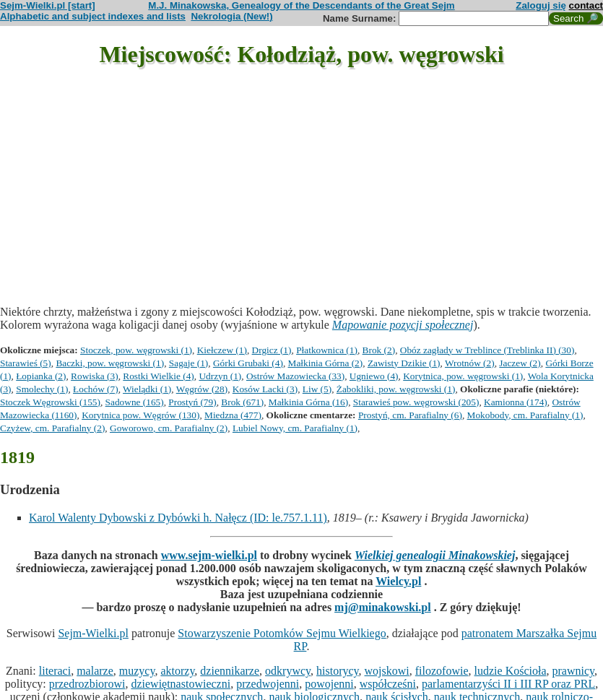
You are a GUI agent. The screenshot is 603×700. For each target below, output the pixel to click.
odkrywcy (288, 671)
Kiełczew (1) (222, 350)
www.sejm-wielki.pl (209, 555)
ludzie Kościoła (511, 671)
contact (586, 5)
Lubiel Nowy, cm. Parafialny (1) (295, 428)
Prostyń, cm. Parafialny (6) (410, 415)
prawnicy (574, 671)
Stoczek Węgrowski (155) (50, 402)
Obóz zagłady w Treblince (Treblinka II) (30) (487, 350)
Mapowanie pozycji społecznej (403, 325)
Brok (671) (242, 402)
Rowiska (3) (95, 376)
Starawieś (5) (26, 363)
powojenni (329, 684)
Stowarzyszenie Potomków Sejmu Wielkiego (282, 633)
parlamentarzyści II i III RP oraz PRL (508, 684)
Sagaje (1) (188, 363)
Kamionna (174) (516, 402)
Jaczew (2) (520, 363)
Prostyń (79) (192, 402)
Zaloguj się (541, 5)
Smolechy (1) (42, 389)
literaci (55, 671)
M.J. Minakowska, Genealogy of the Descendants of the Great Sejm (301, 5)
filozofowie (442, 671)
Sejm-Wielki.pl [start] (48, 5)
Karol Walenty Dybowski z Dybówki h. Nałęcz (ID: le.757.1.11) (178, 518)
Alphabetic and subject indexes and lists (93, 16)
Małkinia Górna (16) (308, 402)
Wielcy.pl (398, 581)
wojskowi (387, 671)
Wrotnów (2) (470, 363)
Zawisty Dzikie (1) (404, 363)
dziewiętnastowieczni (181, 684)
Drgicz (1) (272, 350)
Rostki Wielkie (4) (158, 376)
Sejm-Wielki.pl (93, 633)
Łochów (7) (96, 389)
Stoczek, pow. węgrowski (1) (136, 350)
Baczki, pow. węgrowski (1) (110, 363)
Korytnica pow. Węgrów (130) (140, 415)
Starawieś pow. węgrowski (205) (416, 402)
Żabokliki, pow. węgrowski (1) (396, 389)
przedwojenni (268, 684)
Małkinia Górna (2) (326, 363)
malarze (95, 671)
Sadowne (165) (135, 402)
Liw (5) (317, 389)
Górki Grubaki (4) (248, 363)
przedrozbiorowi (87, 684)
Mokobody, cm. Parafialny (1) (525, 415)
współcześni (388, 684)
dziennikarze (230, 671)
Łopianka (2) (41, 376)
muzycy (137, 671)
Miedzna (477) (233, 415)
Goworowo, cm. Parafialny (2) (169, 428)
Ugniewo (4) (374, 376)
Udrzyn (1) (220, 376)
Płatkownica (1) (327, 350)
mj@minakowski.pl (383, 607)
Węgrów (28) (202, 389)
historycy (338, 671)
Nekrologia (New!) (231, 16)
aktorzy (177, 671)
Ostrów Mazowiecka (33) (295, 376)
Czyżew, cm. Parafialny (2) (52, 428)
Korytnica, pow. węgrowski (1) (463, 376)
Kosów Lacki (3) (265, 389)
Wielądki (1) (147, 389)
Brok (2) (379, 350)
